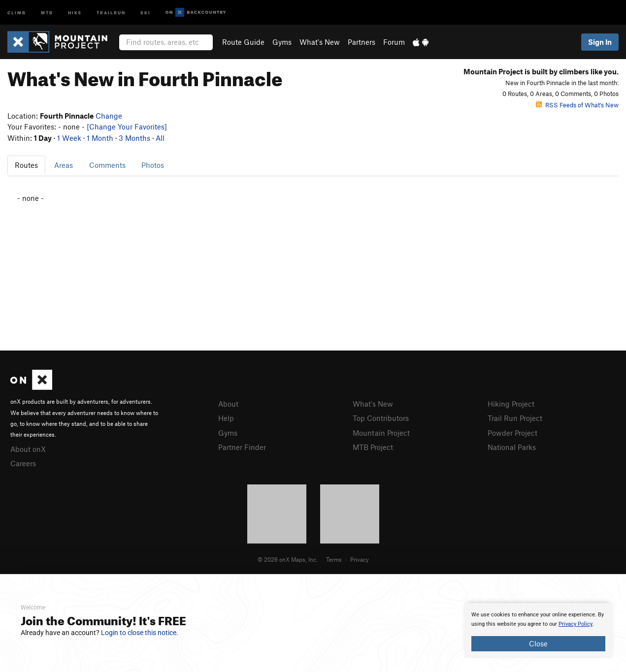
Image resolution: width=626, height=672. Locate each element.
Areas (64, 165)
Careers (23, 463)
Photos (153, 165)
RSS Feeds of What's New (577, 105)
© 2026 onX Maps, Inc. (288, 559)
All (160, 138)
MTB (47, 12)
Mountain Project (381, 433)
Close (538, 643)
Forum (394, 42)
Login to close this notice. (140, 633)
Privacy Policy (576, 624)
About (228, 404)
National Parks (512, 447)
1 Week (69, 138)
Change (109, 116)
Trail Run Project (515, 418)
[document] (538, 631)
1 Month (100, 138)
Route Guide (243, 42)
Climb (17, 12)
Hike (75, 12)
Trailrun (111, 12)
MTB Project (373, 447)
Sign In (600, 42)
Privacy (360, 559)
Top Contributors (381, 418)
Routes (26, 165)
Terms (334, 559)
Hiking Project (511, 404)
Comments (107, 165)
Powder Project (512, 433)
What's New (320, 42)
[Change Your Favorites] (127, 127)
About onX (28, 449)
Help (226, 418)
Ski (146, 12)
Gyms (282, 42)
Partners (362, 42)
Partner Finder (242, 447)
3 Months (134, 138)
